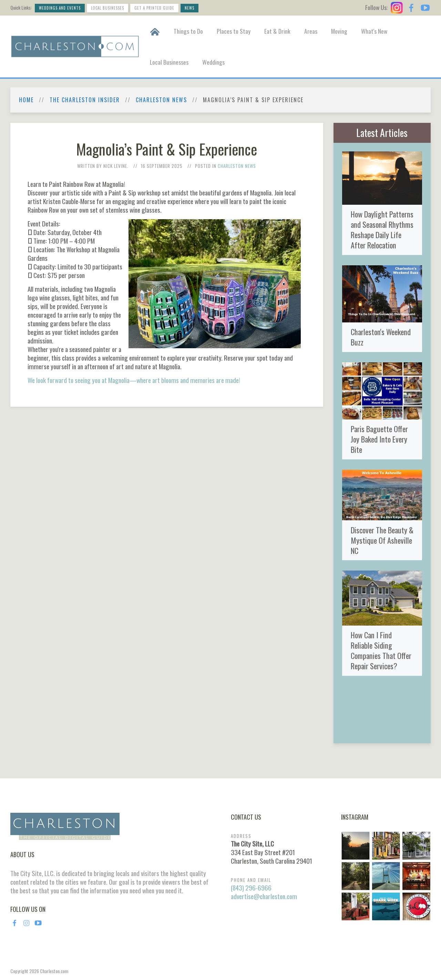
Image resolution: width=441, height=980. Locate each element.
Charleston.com (54, 971)
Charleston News (161, 100)
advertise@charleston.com (264, 896)
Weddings (213, 62)
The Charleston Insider (85, 100)
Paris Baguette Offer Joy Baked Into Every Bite (379, 439)
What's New (374, 31)
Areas (311, 31)
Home (26, 100)
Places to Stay (234, 31)
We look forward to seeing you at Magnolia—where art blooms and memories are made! (134, 380)
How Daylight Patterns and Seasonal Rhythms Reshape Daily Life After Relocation (382, 229)
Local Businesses (107, 8)
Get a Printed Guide (154, 8)
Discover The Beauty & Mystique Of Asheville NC (382, 540)
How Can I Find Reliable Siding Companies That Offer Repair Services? (381, 650)
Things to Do (188, 31)
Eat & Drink (277, 31)
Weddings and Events (60, 8)
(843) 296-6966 (251, 888)
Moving (339, 31)
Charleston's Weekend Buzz (381, 337)
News (189, 8)
